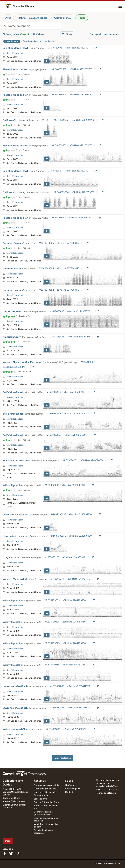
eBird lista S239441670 (79, 686)
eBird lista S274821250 (79, 337)
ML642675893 (57, 311)
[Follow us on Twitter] (11, 854)
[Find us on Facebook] (5, 854)
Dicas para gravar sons (45, 789)
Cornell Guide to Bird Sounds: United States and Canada (15, 792)
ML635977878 (57, 708)
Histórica (69, 785)
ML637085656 (59, 536)
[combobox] (35, 26)
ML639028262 (70, 460)
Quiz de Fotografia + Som (46, 802)
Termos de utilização (106, 793)
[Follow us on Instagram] (18, 854)
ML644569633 (61, 120)
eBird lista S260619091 (75, 392)
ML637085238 (52, 557)
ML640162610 (88, 362)
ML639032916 (54, 392)
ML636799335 (52, 600)
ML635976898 (53, 729)
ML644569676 (55, 48)
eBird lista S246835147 (74, 557)
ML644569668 (59, 69)
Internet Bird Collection (14, 801)
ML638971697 (52, 485)
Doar (7, 841)
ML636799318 (52, 665)
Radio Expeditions (11, 798)
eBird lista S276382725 (79, 311)
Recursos (40, 781)
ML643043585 (46, 268)
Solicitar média (41, 795)
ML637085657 (59, 514)
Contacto (70, 792)
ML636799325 (52, 622)
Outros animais (63, 18)
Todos (82, 18)
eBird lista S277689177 (68, 243)
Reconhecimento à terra (108, 780)
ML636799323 (52, 643)
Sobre (69, 781)
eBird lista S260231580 (74, 485)
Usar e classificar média (45, 792)
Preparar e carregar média (46, 785)
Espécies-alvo (40, 799)
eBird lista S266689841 (14, 367)
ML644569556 (61, 192)
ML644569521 (59, 218)
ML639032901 (54, 414)
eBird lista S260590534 (92, 460)
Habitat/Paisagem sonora (33, 18)
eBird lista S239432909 (75, 729)
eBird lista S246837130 (81, 514)
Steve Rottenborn (15, 53)
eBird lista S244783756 (74, 600)
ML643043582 (46, 290)
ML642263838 (57, 337)
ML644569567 (55, 171)
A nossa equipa (73, 789)
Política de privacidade (107, 790)
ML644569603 (59, 145)
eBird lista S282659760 (77, 48)
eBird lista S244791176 (79, 579)
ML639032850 (54, 435)
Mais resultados (63, 758)
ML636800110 (57, 579)
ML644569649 (59, 95)
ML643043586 (46, 243)
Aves (8, 18)
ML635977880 (57, 686)
